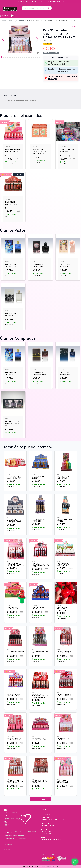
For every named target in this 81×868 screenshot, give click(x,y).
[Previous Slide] (3, 39)
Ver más (41, 799)
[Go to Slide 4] (8, 57)
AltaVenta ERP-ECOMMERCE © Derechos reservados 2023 (40, 866)
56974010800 (24, 1)
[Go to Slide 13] (27, 57)
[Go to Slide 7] (14, 57)
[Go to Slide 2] (4, 57)
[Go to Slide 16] (33, 57)
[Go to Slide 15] (31, 57)
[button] (49, 8)
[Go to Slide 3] (6, 57)
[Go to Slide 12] (25, 57)
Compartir (73, 26)
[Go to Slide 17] (35, 57)
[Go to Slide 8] (16, 57)
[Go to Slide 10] (21, 57)
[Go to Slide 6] (12, 57)
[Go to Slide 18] (37, 57)
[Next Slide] (37, 39)
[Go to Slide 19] (40, 57)
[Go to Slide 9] (18, 57)
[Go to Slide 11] (23, 57)
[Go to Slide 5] (10, 57)
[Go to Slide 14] (29, 57)
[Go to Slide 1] (2, 57)
